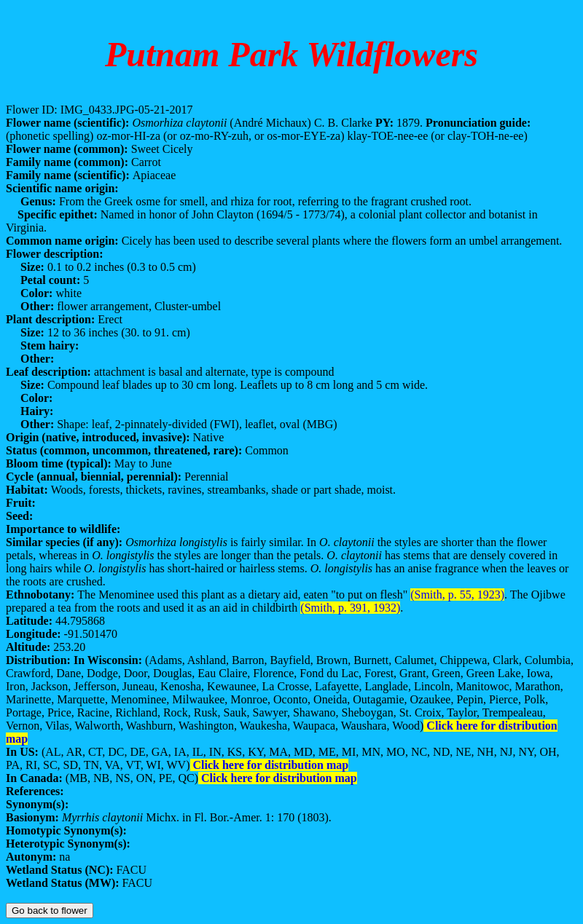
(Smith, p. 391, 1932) (350, 608)
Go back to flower (50, 911)
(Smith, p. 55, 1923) (457, 595)
